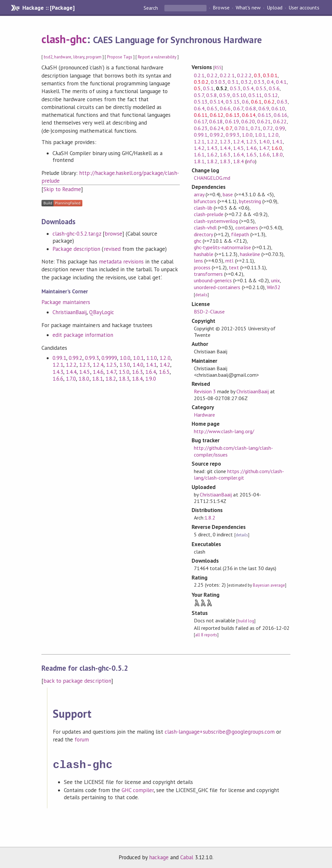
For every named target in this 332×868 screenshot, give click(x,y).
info (251, 161)
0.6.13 (232, 115)
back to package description (77, 681)
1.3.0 (125, 365)
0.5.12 (271, 95)
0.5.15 (232, 102)
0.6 (245, 102)
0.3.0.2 (201, 82)
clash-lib (203, 208)
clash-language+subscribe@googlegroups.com (220, 732)
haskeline (250, 254)
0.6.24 (217, 128)
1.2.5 (111, 365)
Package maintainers (66, 302)
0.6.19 (232, 121)
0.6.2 (269, 102)
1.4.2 (165, 365)
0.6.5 (212, 108)
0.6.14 (249, 115)
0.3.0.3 (218, 82)
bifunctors (205, 201)
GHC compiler (138, 789)
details (201, 295)
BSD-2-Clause (209, 312)
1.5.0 (124, 372)
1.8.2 (111, 379)
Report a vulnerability (157, 57)
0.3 (257, 75)
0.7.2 (268, 128)
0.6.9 (264, 108)
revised (112, 249)
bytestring (250, 201)
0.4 (270, 82)
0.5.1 (208, 88)
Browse (221, 8)
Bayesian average (269, 585)
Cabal (187, 856)
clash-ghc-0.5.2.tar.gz (77, 234)
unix (275, 280)
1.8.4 (137, 379)
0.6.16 (280, 115)
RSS (218, 68)
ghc (198, 241)
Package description (76, 249)
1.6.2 (212, 154)
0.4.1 (281, 82)
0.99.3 (92, 358)
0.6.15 (265, 115)
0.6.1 (256, 102)
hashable (204, 254)
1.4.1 (151, 365)
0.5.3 (235, 88)
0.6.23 (201, 128)
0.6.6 (225, 108)
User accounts (304, 8)
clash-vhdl (205, 227)
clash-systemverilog (216, 221)
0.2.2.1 (227, 75)
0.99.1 (59, 358)
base (228, 194)
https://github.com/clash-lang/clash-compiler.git (239, 474)
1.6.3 (137, 372)
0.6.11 (201, 115)
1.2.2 (71, 365)
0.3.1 (233, 82)
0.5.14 (217, 102)
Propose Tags (120, 57)
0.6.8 (251, 108)
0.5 (197, 88)
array (199, 194)
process (202, 267)
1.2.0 (165, 358)
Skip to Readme (62, 189)
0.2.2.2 (244, 75)
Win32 (274, 287)
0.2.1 (199, 75)
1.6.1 (199, 154)
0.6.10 (278, 108)
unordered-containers (217, 287)
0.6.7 (238, 108)
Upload (275, 8)
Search (151, 8)
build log (246, 621)
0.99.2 (76, 358)
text (234, 267)
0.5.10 (239, 95)
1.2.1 (58, 365)
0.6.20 (248, 121)
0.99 (280, 128)
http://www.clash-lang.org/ (224, 431)
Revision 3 (205, 391)
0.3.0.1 (270, 75)
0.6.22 (280, 121)
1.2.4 (98, 365)
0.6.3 (282, 102)
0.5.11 (255, 95)
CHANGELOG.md (212, 178)
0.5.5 (261, 88)
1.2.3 (84, 365)
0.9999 (109, 358)
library (79, 57)
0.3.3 (259, 82)
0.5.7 (199, 95)
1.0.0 (125, 358)
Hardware (204, 415)
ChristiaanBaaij (70, 312)
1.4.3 (58, 372)
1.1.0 (152, 358)
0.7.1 (256, 128)
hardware (63, 57)
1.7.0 (71, 379)
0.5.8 (212, 95)
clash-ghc (64, 39)
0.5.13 (201, 102)
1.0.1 (138, 358)
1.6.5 (164, 372)
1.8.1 (97, 379)
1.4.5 (84, 372)
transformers (208, 274)
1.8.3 (124, 379)
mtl (229, 261)
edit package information (83, 335)
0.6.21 (264, 121)
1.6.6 (58, 379)
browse (113, 234)
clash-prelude (209, 214)
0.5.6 (274, 88)
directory (203, 234)
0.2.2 (212, 75)
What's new (248, 8)
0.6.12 (217, 115)
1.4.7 (111, 372)
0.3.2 (246, 82)
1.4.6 (98, 372)
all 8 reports (206, 635)
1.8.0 (84, 379)
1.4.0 (138, 365)
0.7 (229, 128)
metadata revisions (121, 262)
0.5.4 (248, 88)
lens (198, 261)
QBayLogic (101, 312)
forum (82, 740)
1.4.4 (71, 372)
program (94, 57)
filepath (240, 234)
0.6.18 (216, 121)
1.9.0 (151, 379)
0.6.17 (200, 121)
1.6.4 (151, 372)
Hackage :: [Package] (48, 8)
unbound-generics (213, 280)
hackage (159, 856)
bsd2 (48, 57)
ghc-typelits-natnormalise (222, 247)
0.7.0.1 (241, 128)
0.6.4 (199, 108)
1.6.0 (277, 148)
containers (247, 227)
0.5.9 (225, 95)
